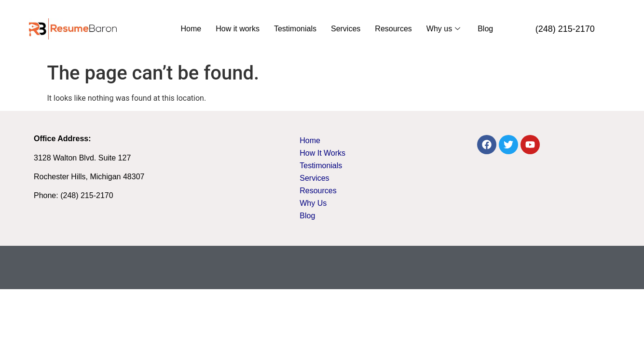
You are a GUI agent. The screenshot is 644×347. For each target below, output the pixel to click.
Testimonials (295, 29)
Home (191, 29)
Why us (443, 29)
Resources (393, 29)
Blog (485, 29)
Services (346, 29)
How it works (238, 29)
